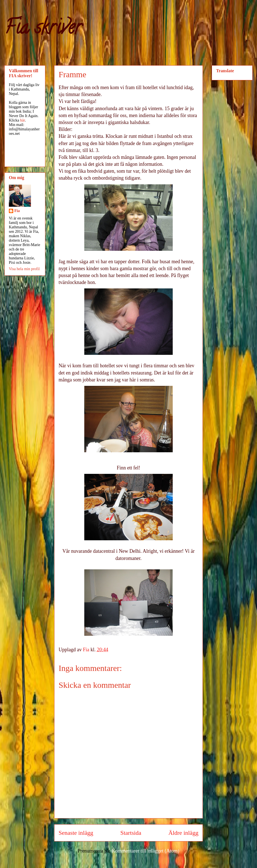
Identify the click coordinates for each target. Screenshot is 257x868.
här (23, 120)
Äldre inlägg (183, 833)
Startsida (131, 833)
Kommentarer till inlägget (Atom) (145, 851)
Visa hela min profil (24, 269)
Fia (17, 211)
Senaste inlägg (76, 833)
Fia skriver (43, 29)
